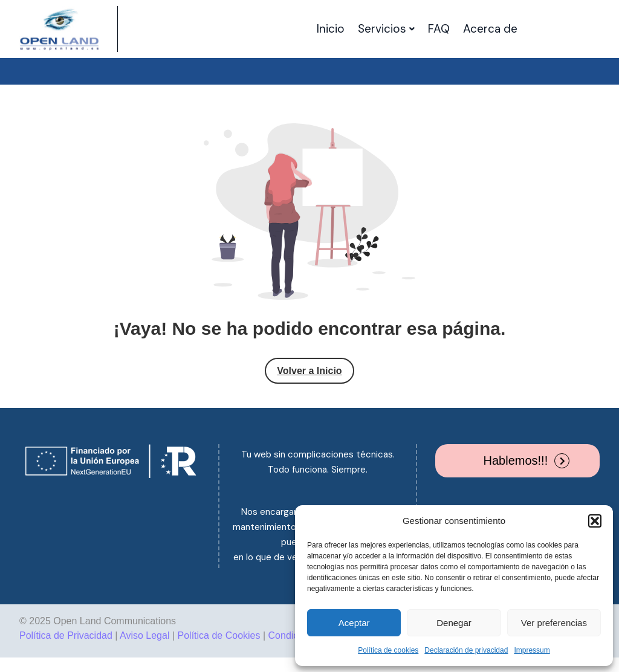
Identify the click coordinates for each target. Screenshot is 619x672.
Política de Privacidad (66, 635)
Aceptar (354, 623)
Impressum (532, 650)
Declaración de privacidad (466, 650)
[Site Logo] (59, 29)
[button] (595, 521)
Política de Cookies (219, 635)
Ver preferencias (554, 623)
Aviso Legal (144, 635)
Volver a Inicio (309, 371)
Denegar (454, 623)
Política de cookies (388, 650)
